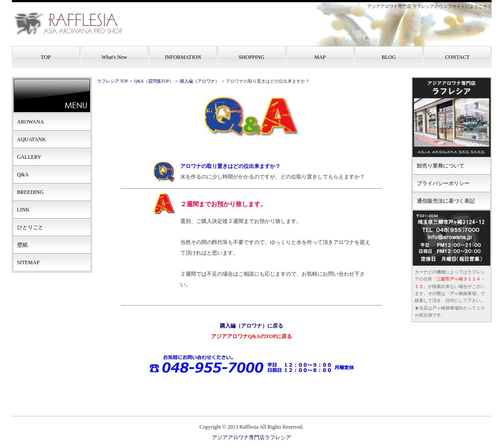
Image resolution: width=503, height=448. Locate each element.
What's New (114, 57)
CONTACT (457, 57)
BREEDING (31, 192)
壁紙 (22, 245)
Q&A (23, 175)
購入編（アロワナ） (200, 81)
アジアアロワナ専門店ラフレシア (251, 437)
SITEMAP (28, 262)
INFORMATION (183, 57)
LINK (24, 210)
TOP (46, 57)
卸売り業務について (441, 166)
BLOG (389, 57)
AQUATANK (32, 139)
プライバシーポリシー (443, 183)
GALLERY (29, 157)
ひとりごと (30, 227)
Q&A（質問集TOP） (154, 81)
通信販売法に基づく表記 (446, 201)
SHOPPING (252, 57)
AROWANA (31, 122)
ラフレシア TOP (113, 81)
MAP (320, 57)
